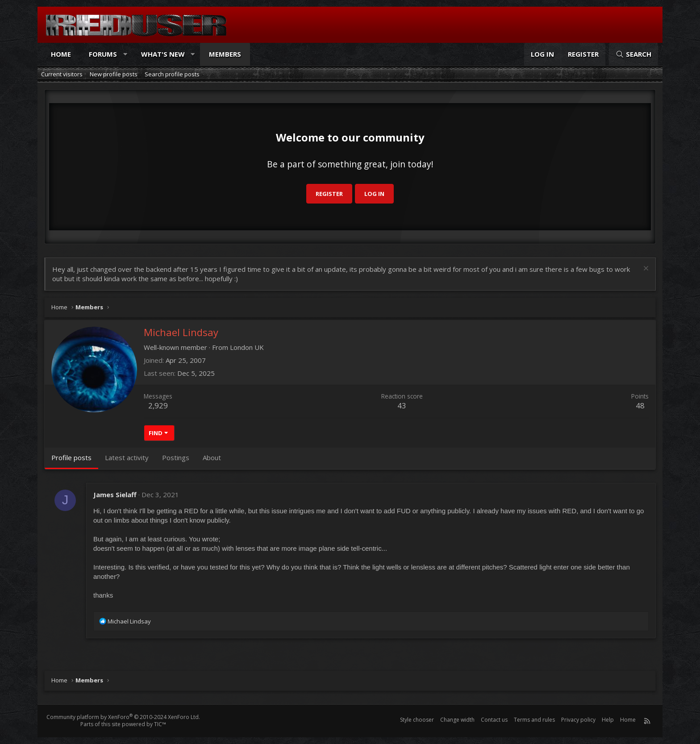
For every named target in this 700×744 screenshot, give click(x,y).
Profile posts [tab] (71, 457)
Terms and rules (534, 720)
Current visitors (62, 74)
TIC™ (160, 724)
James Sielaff (115, 495)
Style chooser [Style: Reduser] (417, 720)
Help (608, 720)
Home (61, 54)
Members (225, 54)
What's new (163, 54)
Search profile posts (172, 74)
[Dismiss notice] (645, 269)
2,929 (158, 405)
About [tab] (212, 457)
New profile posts (114, 74)
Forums (103, 54)
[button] (125, 54)
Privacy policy (578, 720)
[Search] (633, 54)
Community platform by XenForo (123, 717)
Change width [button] (457, 720)
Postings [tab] (176, 457)
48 (640, 405)
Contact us (494, 720)
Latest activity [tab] (127, 457)
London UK (247, 347)
